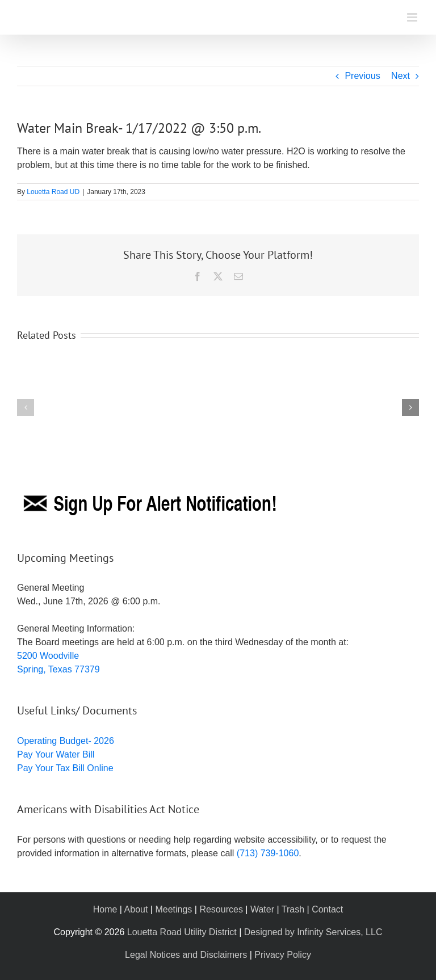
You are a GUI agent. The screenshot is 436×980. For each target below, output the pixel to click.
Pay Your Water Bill (56, 754)
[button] (26, 407)
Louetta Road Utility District (182, 932)
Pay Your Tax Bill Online (65, 768)
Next (401, 76)
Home (105, 909)
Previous (362, 76)
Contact (327, 909)
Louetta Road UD (53, 192)
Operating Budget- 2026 (66, 741)
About (136, 909)
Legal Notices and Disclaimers (186, 955)
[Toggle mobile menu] (413, 17)
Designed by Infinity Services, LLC (313, 932)
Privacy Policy (283, 955)
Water (262, 909)
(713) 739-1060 (268, 853)
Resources (221, 909)
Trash (293, 909)
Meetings (173, 909)
